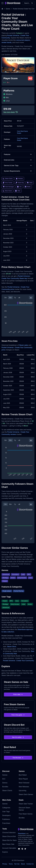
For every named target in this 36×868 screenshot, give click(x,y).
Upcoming (23, 790)
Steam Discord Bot (9, 836)
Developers (6, 815)
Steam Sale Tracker (26, 804)
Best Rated (23, 775)
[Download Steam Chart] (31, 298)
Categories (6, 808)
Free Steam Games (26, 814)
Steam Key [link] (20, 183)
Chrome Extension (9, 832)
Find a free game (18, 715)
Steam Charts (7, 790)
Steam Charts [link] (8, 179)
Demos (5, 783)
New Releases (24, 787)
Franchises (6, 823)
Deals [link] (30, 183)
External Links (18, 160)
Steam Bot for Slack (9, 840)
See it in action (18, 737)
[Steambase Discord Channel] (19, 849)
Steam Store (12, 647)
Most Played (23, 779)
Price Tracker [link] (8, 183)
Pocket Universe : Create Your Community (18, 661)
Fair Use (17, 864)
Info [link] (19, 187)
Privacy (5, 864)
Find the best (18, 758)
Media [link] (28, 187)
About (23, 864)
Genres (5, 804)
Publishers (6, 819)
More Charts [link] (7, 191)
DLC (4, 779)
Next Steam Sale (8, 844)
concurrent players (23, 40)
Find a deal (18, 694)
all (19, 298)
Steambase (22, 833)
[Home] (2, 9)
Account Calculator (9, 848)
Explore (5, 852)
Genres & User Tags (18, 165)
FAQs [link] (18, 191)
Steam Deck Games (26, 794)
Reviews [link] (19, 179)
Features (18, 154)
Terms (11, 864)
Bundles (5, 787)
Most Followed (24, 783)
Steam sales (24, 345)
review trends (7, 42)
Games (8, 9)
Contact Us (30, 864)
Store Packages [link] (8, 187)
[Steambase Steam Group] (22, 849)
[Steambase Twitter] (25, 849)
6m (10, 298)
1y (15, 298)
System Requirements (18, 171)
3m (5, 298)
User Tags (6, 811)
